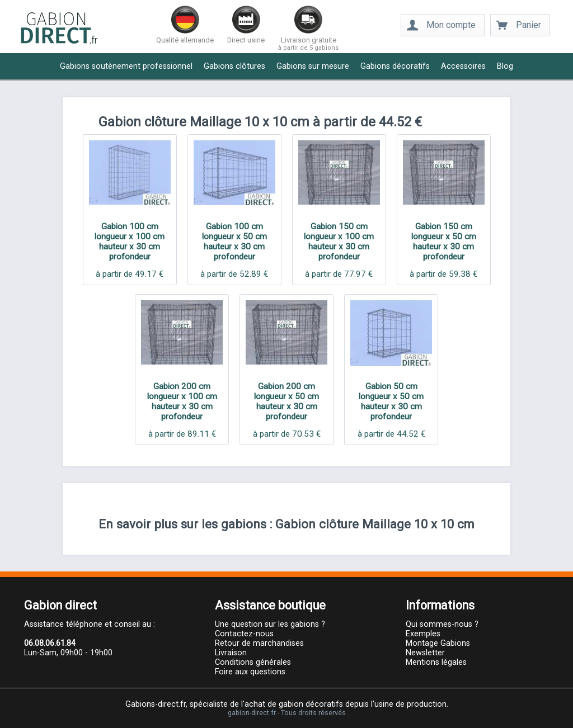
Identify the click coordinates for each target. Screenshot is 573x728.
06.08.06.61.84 (50, 643)
